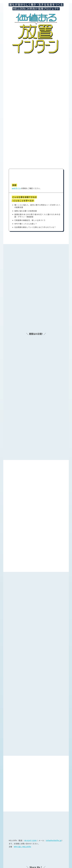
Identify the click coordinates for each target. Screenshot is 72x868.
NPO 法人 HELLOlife (23, 822)
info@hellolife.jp (54, 816)
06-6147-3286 (30, 816)
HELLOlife (33, 863)
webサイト (16, 164)
